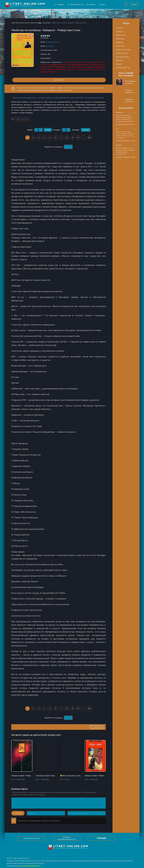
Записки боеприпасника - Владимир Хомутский (126, 124)
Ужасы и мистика (123, 50)
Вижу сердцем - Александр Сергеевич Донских (126, 141)
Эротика (120, 60)
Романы (119, 28)
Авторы (89, 5)
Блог (100, 5)
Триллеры (120, 39)
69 (89, 138)
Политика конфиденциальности (66, 838)
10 (78, 138)
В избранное (96, 727)
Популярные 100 (73, 5)
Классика (120, 46)
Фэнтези (120, 31)
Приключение (122, 53)
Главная (57, 5)
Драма (119, 64)
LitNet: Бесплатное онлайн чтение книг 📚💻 (26, 23)
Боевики (120, 42)
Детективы (121, 35)
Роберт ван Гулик (53, 42)
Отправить (18, 813)
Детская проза (122, 57)
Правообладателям (35, 838)
